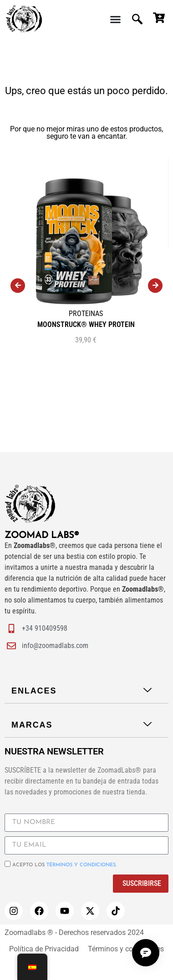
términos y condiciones (81, 865)
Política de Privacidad (44, 949)
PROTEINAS (86, 314)
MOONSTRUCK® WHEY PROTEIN (86, 324)
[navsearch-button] (138, 20)
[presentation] (18, 286)
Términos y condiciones (126, 949)
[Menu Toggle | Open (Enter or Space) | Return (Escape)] (115, 19)
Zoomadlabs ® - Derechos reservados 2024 (74, 932)
